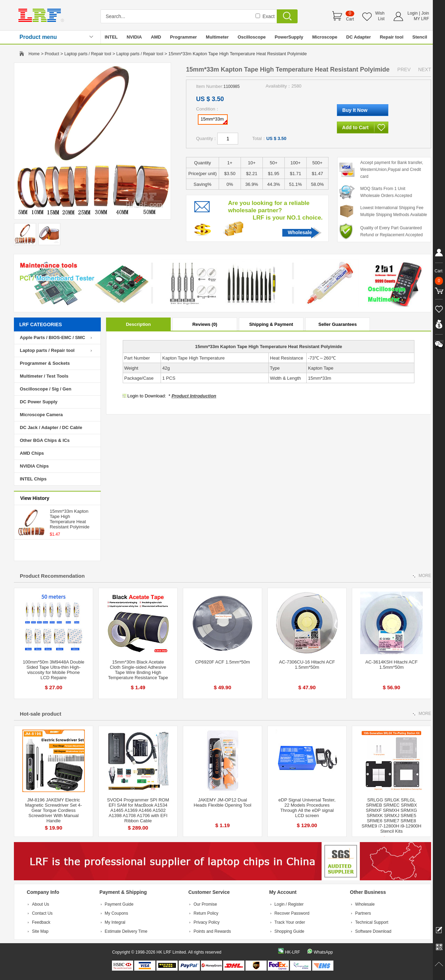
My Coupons (116, 913)
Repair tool (391, 37)
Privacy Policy (207, 922)
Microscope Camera (41, 415)
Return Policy (206, 913)
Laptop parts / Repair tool (88, 54)
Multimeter (217, 37)
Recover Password (292, 913)
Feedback (41, 922)
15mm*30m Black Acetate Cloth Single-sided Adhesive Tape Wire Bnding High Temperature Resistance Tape (138, 670)
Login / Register (289, 904)
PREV (404, 69)
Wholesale (300, 232)
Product (52, 54)
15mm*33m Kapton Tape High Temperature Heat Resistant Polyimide (70, 519)
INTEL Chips (33, 479)
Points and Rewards (212, 931)
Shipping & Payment (271, 324)
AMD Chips (32, 453)
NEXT (425, 69)
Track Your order (290, 922)
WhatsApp (323, 952)
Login (412, 13)
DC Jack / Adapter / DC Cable (51, 427)
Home (34, 54)
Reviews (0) (205, 324)
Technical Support (372, 922)
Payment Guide (119, 904)
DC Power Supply (39, 402)
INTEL (111, 37)
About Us (41, 904)
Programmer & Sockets (45, 363)
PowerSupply (289, 37)
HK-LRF (292, 952)
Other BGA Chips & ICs (45, 440)
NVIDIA (134, 37)
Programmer (183, 37)
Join (425, 13)
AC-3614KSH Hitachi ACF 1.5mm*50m (391, 665)
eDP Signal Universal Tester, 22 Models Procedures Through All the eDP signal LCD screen (307, 808)
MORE (425, 576)
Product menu (38, 37)
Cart (350, 19)
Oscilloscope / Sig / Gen (46, 389)
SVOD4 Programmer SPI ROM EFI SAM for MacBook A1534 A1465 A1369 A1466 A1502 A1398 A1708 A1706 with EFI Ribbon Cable (138, 810)
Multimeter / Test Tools (44, 376)
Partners (363, 913)
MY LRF (421, 19)
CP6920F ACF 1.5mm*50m (222, 662)
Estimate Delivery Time (126, 931)
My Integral (115, 922)
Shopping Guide (289, 931)
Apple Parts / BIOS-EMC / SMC (52, 337)
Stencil (420, 37)
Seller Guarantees (338, 324)
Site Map (40, 931)
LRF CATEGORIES (41, 324)
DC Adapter (359, 37)
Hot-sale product (41, 714)
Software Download (373, 931)
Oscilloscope (252, 37)
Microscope (325, 37)
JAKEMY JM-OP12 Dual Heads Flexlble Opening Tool (222, 802)
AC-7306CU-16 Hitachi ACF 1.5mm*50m (307, 665)
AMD (156, 37)
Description (138, 324)
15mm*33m (214, 120)
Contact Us (42, 913)
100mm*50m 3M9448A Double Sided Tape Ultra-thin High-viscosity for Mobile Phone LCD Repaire (53, 670)
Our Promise (205, 904)
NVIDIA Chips (34, 466)
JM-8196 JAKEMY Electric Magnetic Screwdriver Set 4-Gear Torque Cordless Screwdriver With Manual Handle (53, 810)
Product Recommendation (52, 576)
